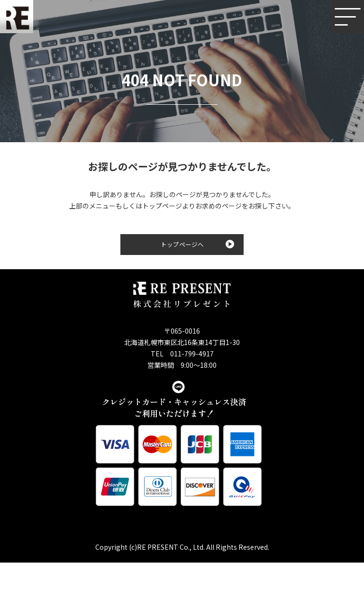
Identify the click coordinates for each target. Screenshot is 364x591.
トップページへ (198, 244)
